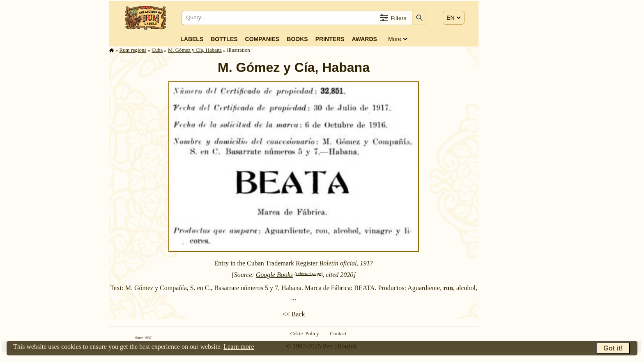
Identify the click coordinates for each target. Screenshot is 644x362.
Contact (338, 334)
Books (297, 39)
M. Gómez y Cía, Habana (195, 50)
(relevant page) (308, 273)
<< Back (294, 314)
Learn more (239, 347)
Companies (262, 39)
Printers (330, 39)
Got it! (613, 348)
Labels (192, 39)
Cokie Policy (305, 334)
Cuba (157, 50)
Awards (364, 39)
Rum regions (133, 50)
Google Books (274, 275)
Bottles (224, 39)
